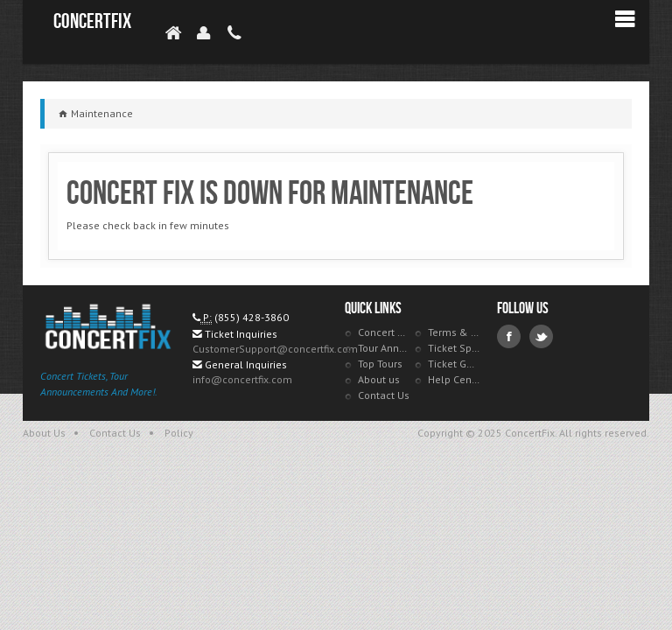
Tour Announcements (384, 348)
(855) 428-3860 (252, 317)
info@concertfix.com (242, 379)
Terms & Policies (454, 332)
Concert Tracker (384, 332)
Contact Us (384, 395)
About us (379, 379)
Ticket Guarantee (454, 364)
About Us (44, 433)
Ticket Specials (454, 348)
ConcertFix (92, 21)
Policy (179, 433)
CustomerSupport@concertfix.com (275, 349)
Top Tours (380, 364)
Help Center (454, 379)
